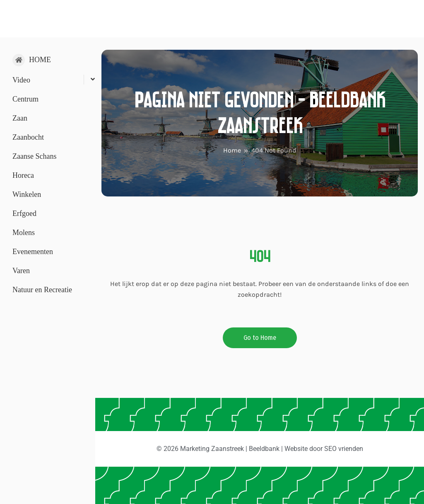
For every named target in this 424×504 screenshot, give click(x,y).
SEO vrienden (344, 449)
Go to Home (260, 338)
